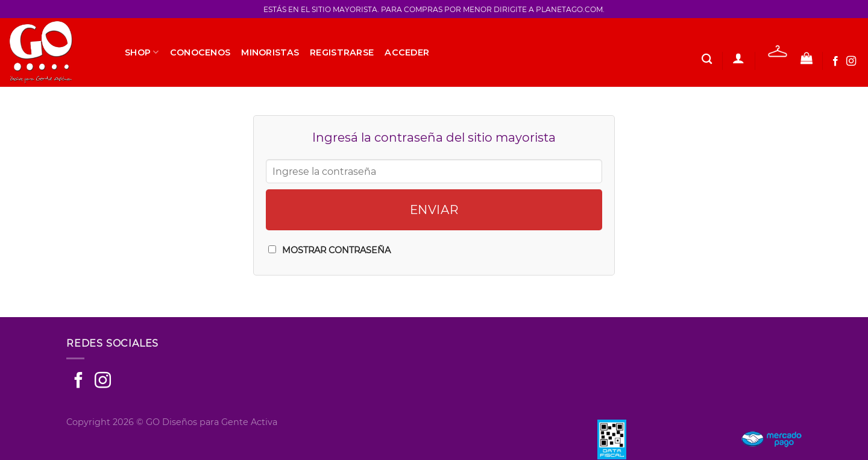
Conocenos (200, 52)
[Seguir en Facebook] (835, 61)
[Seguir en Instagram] (851, 61)
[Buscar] (707, 59)
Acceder (407, 52)
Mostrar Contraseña (336, 250)
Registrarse (342, 52)
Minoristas (270, 52)
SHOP (142, 52)
